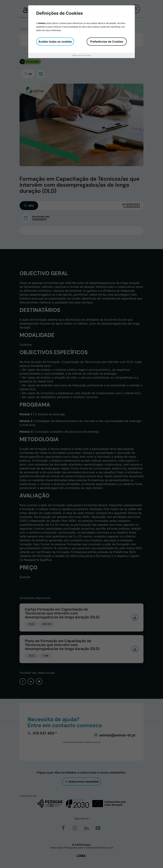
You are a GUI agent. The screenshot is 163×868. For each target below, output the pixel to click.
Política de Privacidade (81, 55)
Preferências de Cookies (107, 42)
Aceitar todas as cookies (55, 42)
